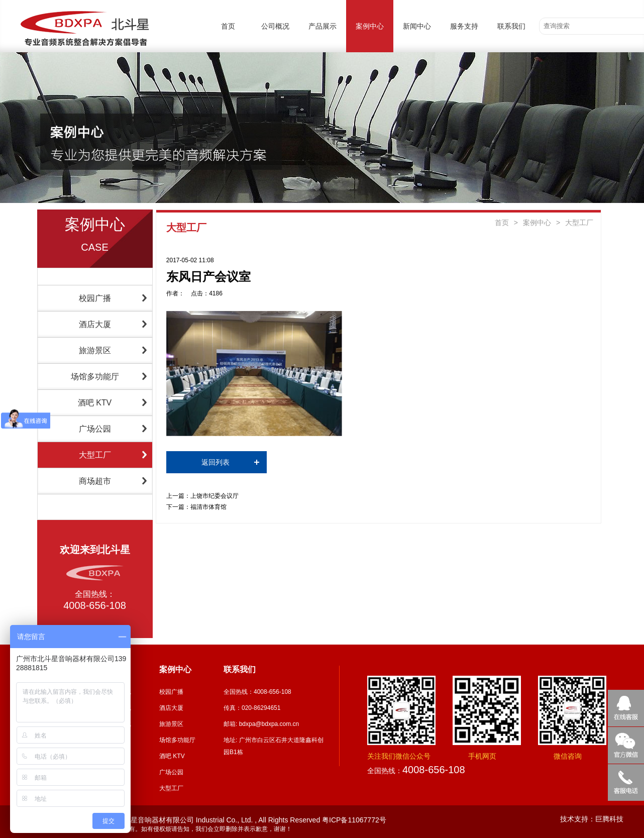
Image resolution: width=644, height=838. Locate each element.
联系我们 (511, 26)
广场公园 (95, 429)
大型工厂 (95, 455)
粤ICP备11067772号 (354, 820)
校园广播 (95, 298)
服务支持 (464, 26)
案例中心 (370, 26)
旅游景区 (95, 350)
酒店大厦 (95, 324)
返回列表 (216, 462)
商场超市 (95, 481)
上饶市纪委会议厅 (214, 496)
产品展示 (323, 26)
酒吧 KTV (95, 403)
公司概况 (275, 26)
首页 (228, 26)
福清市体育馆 (208, 507)
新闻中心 (417, 26)
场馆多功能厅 (95, 377)
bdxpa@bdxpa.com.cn (269, 724)
